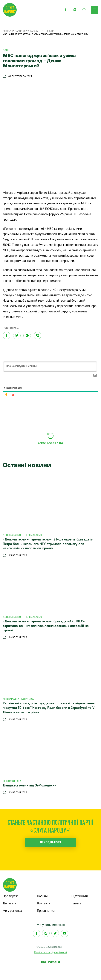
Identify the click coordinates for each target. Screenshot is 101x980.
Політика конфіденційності (50, 952)
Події (6, 50)
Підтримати (80, 896)
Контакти (44, 904)
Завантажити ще (50, 443)
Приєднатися (51, 842)
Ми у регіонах (12, 911)
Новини (50, 31)
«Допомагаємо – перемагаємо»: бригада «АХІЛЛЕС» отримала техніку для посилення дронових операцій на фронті (46, 626)
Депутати (10, 904)
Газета (76, 904)
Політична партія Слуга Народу (21, 31)
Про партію (11, 896)
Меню (94, 10)
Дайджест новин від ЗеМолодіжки (30, 786)
